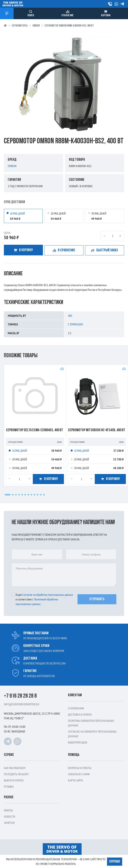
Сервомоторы (20, 26)
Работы (8, 810)
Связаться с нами (79, 774)
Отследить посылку (16, 774)
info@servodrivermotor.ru (22, 704)
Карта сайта (75, 780)
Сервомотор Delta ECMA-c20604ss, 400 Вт (35, 430)
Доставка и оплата (80, 714)
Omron (36, 26)
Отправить (97, 599)
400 (70, 316)
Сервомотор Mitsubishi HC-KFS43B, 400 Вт (97, 430)
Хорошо (115, 861)
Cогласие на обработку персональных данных (48, 595)
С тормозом (75, 324)
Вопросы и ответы (80, 768)
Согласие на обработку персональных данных (92, 734)
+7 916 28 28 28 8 (20, 696)
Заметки (9, 823)
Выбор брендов (78, 742)
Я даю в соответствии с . (42, 599)
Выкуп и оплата (14, 780)
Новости (10, 816)
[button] (8, 495)
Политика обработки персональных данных (91, 723)
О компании (76, 708)
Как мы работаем (15, 768)
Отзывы (9, 786)
